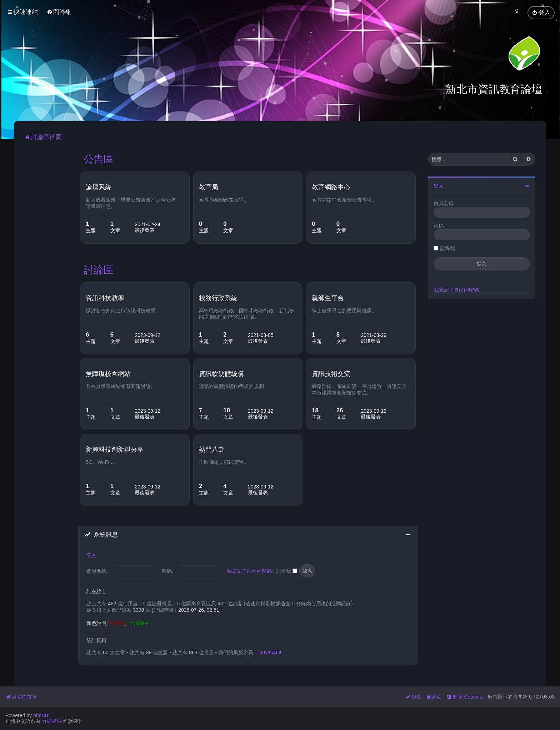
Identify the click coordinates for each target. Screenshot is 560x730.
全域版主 (139, 623)
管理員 (117, 623)
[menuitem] (59, 12)
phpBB (41, 715)
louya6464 (270, 652)
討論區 (99, 269)
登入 (91, 555)
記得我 (287, 571)
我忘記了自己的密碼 (249, 571)
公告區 (99, 159)
